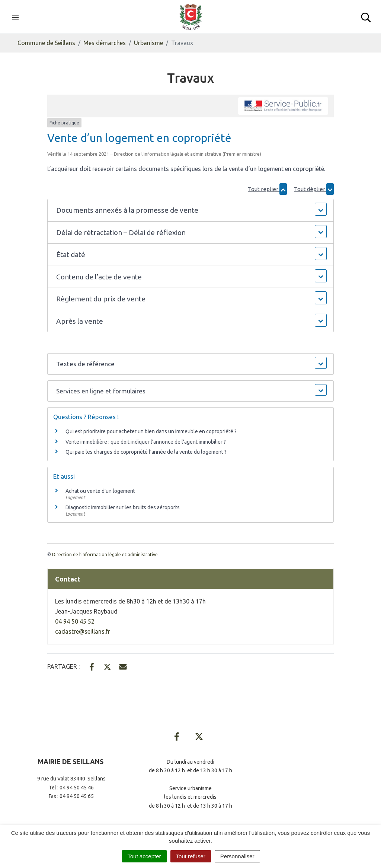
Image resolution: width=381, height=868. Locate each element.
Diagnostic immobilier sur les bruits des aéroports (123, 507)
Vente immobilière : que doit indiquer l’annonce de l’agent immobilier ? (146, 442)
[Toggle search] (366, 17)
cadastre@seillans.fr (83, 631)
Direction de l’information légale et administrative (105, 555)
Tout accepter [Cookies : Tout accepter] (144, 856)
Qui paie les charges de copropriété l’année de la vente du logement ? (146, 452)
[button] (191, 210)
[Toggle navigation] (15, 17)
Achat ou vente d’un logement (100, 491)
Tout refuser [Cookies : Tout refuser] (191, 856)
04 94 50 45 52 (75, 621)
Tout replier (267, 189)
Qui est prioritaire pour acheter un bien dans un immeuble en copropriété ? (151, 431)
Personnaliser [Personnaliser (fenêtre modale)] (237, 856)
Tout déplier (314, 189)
